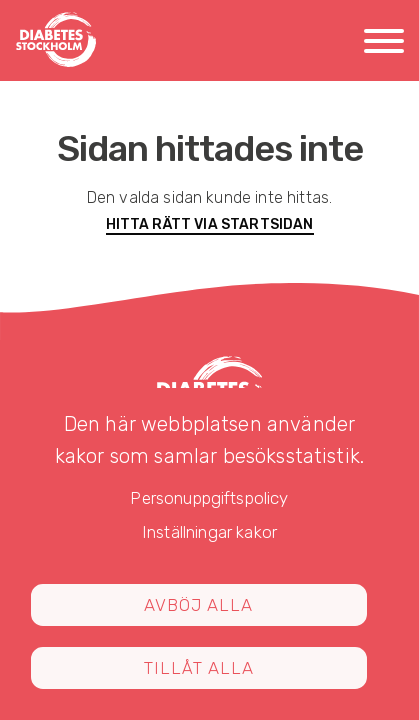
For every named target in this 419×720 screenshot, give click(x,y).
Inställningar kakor (209, 532)
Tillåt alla (199, 668)
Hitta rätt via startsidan (210, 224)
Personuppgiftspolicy (209, 498)
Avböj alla (198, 605)
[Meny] (384, 44)
